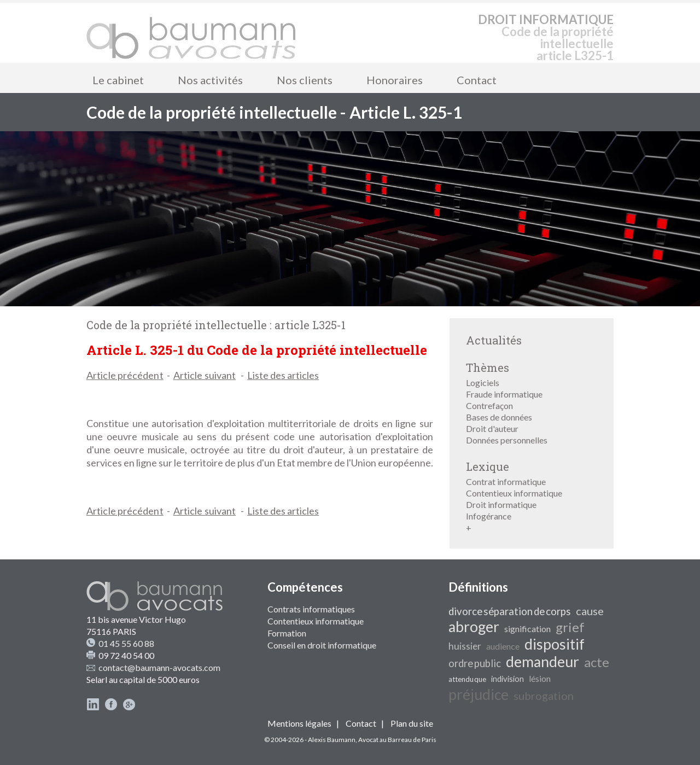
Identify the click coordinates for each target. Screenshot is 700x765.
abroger (474, 627)
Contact (477, 80)
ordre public (475, 663)
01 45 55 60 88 (126, 643)
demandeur (542, 662)
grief (570, 627)
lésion (540, 678)
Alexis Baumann (332, 740)
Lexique (488, 466)
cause (590, 611)
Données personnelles (507, 440)
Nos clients (305, 80)
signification (527, 629)
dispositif (555, 644)
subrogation (544, 696)
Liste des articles (283, 375)
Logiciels (483, 383)
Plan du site (412, 723)
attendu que (467, 679)
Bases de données (499, 417)
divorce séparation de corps (510, 611)
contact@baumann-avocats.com (159, 667)
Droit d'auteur (492, 428)
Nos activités (210, 80)
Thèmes (488, 367)
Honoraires (395, 80)
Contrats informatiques (311, 609)
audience (503, 646)
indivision (507, 679)
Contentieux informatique (514, 493)
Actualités (494, 340)
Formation (287, 633)
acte (597, 662)
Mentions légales (299, 723)
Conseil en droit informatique (322, 645)
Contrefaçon (489, 405)
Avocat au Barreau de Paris (397, 740)
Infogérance (489, 516)
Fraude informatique (504, 394)
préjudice (479, 694)
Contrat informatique (506, 481)
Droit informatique (501, 504)
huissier (465, 646)
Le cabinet (118, 80)
